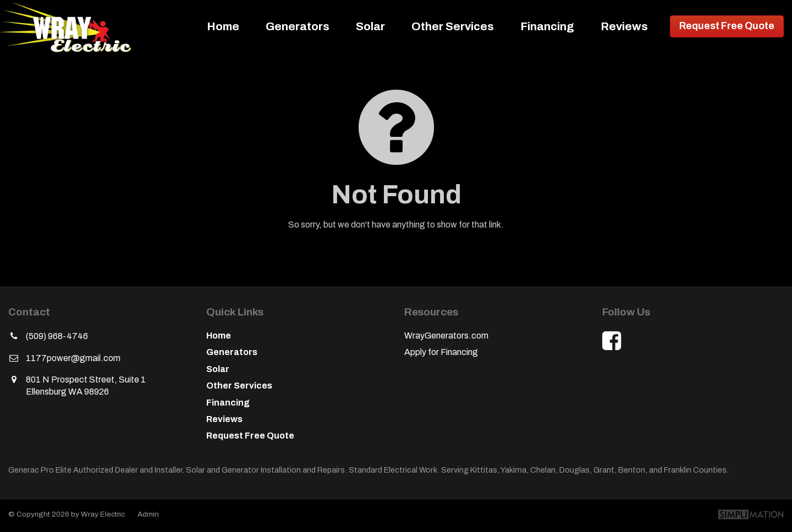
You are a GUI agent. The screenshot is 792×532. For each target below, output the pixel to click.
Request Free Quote (727, 26)
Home (223, 26)
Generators (298, 26)
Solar (370, 26)
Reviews (624, 26)
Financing (547, 26)
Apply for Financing (441, 352)
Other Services (453, 26)
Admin (148, 514)
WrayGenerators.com (446, 336)
